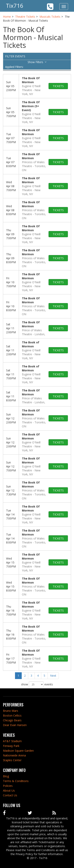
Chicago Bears (12, 720)
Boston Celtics (12, 715)
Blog (6, 776)
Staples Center (12, 760)
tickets (58, 86)
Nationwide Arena (14, 755)
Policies (8, 786)
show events (37, 684)
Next (53, 676)
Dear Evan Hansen (15, 725)
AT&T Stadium (12, 741)
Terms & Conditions (16, 781)
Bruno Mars (11, 711)
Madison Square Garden (18, 751)
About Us (9, 790)
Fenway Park (11, 746)
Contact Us (10, 795)
